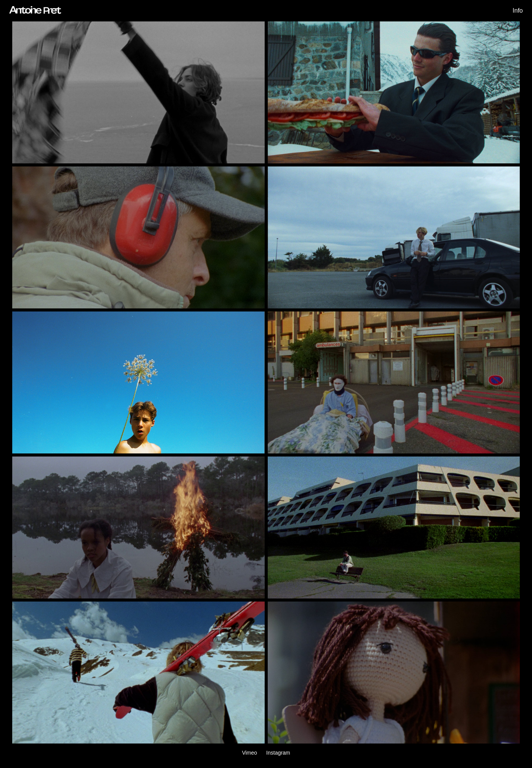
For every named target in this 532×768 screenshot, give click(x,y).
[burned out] (394, 237)
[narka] (394, 527)
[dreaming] (394, 673)
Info (518, 11)
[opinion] (394, 382)
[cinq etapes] (138, 92)
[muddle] (138, 382)
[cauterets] (138, 673)
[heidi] (138, 527)
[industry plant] (138, 237)
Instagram (278, 753)
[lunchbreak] (394, 92)
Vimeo (250, 753)
